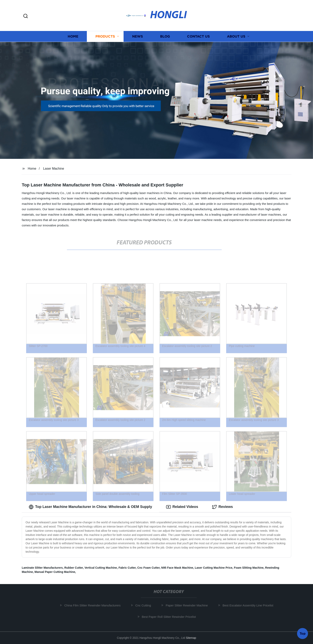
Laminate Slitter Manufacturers (42, 568)
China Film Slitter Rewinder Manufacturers (94, 605)
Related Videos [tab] (182, 507)
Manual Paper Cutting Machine (55, 572)
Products (105, 36)
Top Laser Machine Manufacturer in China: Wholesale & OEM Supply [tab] (90, 507)
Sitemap (191, 638)
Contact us (198, 36)
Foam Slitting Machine (249, 568)
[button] (26, 16)
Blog (165, 36)
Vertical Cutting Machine (101, 568)
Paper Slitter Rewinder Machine (189, 605)
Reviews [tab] (222, 507)
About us (236, 36)
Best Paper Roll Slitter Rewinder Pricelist (171, 617)
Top (303, 633)
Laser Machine (54, 169)
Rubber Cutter (74, 568)
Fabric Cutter (127, 568)
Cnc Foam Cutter (149, 568)
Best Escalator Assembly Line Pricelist (250, 605)
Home (73, 36)
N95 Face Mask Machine (177, 568)
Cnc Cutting (145, 605)
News (138, 36)
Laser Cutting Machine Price (214, 568)
